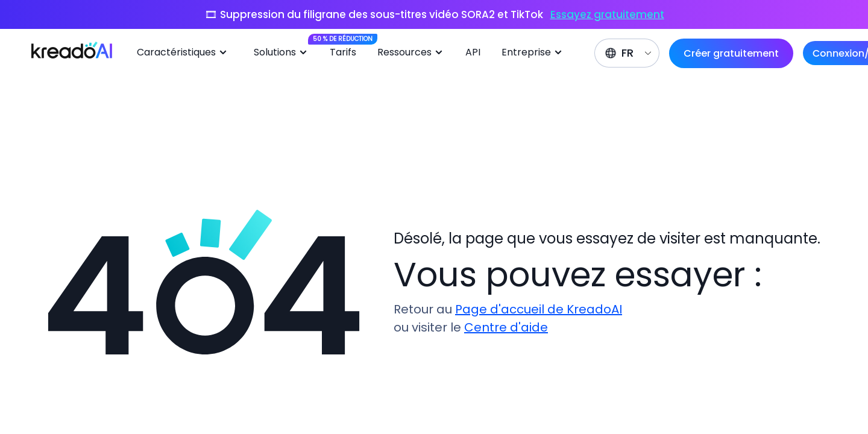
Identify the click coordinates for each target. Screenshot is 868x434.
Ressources (412, 52)
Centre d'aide (506, 327)
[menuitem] (186, 53)
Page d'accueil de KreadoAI (539, 309)
